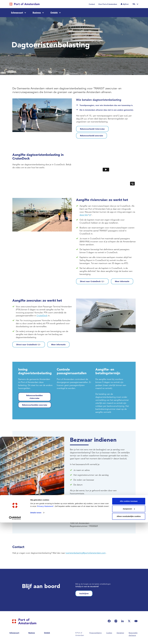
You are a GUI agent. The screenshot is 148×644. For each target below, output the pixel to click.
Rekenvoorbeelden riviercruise (34, 397)
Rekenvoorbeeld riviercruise (92, 129)
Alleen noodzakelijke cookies (129, 638)
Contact (92, 4)
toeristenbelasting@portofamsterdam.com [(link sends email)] (95, 505)
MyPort (126, 4)
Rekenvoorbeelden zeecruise (35, 405)
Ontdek (54, 13)
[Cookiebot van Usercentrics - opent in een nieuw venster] (15, 639)
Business (37, 13)
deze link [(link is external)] (86, 215)
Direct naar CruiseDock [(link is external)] (92, 281)
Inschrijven (84, 593)
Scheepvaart (17, 13)
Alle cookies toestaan (129, 623)
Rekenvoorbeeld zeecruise (92, 136)
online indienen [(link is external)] (103, 499)
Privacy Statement (45, 628)
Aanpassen (129, 630)
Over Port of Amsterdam (108, 4)
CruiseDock (42, 316)
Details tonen (36, 634)
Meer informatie (122, 281)
